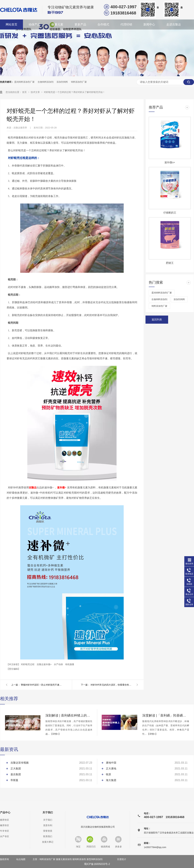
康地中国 (111, 763)
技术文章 (36, 92)
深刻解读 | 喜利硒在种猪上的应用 (69, 715)
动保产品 (34, 24)
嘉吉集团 (16, 774)
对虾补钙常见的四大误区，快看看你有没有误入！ (112, 685)
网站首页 (11, 24)
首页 (25, 92)
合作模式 (103, 24)
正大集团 (16, 769)
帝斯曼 (14, 780)
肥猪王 (170, 263)
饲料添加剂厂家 (79, 82)
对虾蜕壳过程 (28, 664)
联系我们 (48, 836)
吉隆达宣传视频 (20, 763)
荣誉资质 (48, 831)
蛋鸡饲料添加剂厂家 (24, 82)
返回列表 (157, 320)
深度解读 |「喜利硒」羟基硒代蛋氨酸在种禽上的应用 (166, 715)
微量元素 (57, 24)
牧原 (108, 774)
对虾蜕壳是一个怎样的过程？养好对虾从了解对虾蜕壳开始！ (74, 92)
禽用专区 (5, 825)
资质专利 (48, 825)
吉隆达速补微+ (44, 664)
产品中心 (5, 813)
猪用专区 (5, 820)
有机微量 (70, 664)
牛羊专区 (5, 831)
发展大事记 (48, 842)
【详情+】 (55, 734)
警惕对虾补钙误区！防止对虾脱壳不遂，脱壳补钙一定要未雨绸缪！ (42, 685)
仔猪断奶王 (170, 213)
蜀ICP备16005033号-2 (97, 864)
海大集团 (111, 780)
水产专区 (5, 836)
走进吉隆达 (174, 24)
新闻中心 (149, 24)
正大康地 (111, 769)
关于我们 (48, 813)
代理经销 (126, 24)
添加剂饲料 (62, 82)
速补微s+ (170, 162)
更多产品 (80, 24)
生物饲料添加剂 (46, 82)
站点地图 (21, 859)
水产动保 (59, 664)
